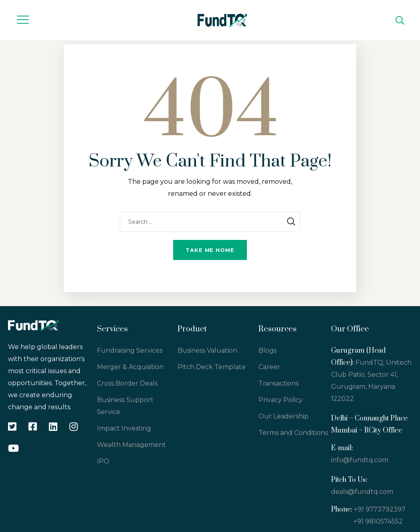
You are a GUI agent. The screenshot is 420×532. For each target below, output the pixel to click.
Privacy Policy (281, 400)
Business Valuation (207, 350)
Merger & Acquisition (130, 367)
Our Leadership (284, 416)
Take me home (210, 250)
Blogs (268, 350)
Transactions (279, 383)
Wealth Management (131, 445)
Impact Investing (124, 428)
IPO (103, 461)
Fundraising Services (130, 350)
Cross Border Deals (127, 383)
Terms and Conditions (293, 433)
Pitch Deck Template (212, 367)
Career (269, 367)
